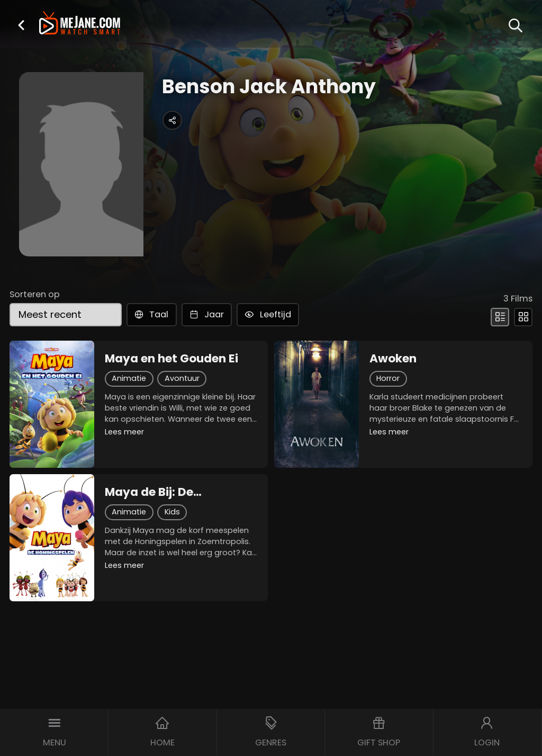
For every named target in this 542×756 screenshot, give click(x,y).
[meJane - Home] (80, 24)
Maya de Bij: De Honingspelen (149, 492)
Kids (172, 512)
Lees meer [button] (124, 432)
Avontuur (182, 378)
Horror (388, 378)
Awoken (393, 359)
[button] (21, 25)
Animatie (129, 378)
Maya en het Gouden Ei (171, 359)
